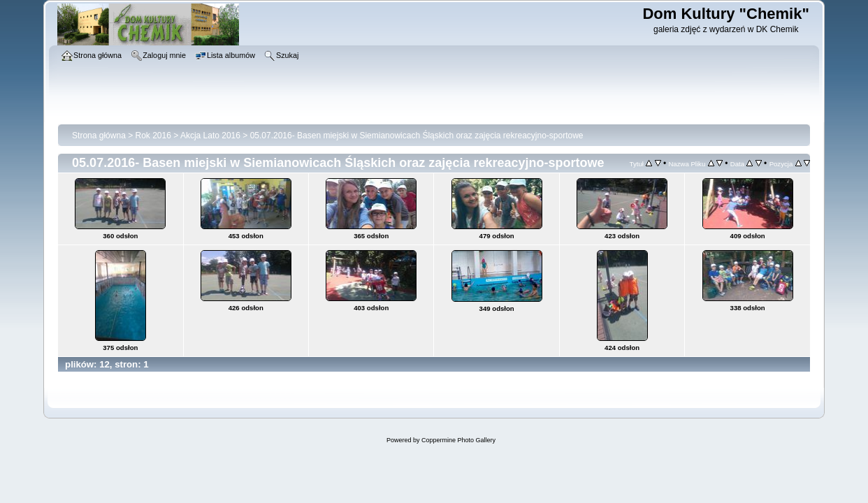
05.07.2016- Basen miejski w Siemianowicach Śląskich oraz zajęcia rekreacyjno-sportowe (417, 136)
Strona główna (99, 136)
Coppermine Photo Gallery (458, 440)
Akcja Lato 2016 (210, 136)
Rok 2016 (153, 136)
